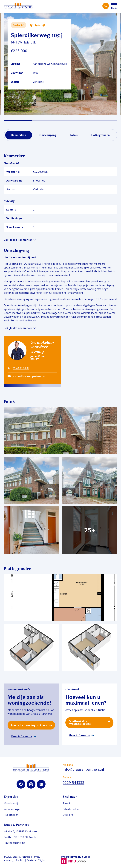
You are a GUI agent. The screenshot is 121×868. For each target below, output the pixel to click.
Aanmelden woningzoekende (29, 725)
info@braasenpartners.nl (83, 769)
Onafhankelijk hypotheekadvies (80, 723)
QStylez (42, 860)
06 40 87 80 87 (21, 368)
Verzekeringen (13, 809)
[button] (18, 120)
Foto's (74, 135)
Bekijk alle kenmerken (18, 240)
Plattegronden (100, 135)
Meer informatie (22, 736)
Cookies (20, 860)
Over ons (68, 815)
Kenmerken (19, 135)
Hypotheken (11, 815)
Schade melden (72, 809)
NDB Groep (84, 857)
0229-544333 (73, 782)
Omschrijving (48, 135)
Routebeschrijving (14, 843)
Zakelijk (67, 803)
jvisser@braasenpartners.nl (29, 376)
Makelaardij (11, 803)
